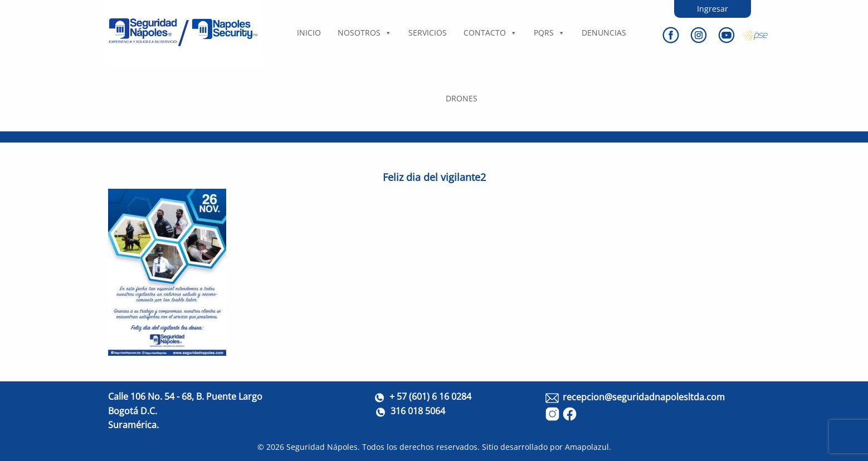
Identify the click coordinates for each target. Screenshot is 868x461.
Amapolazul (587, 447)
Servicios (428, 33)
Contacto (490, 33)
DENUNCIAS (604, 33)
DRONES (462, 98)
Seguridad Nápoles (322, 447)
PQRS (549, 33)
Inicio (309, 33)
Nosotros (365, 33)
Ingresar (713, 9)
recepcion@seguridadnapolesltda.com (644, 397)
